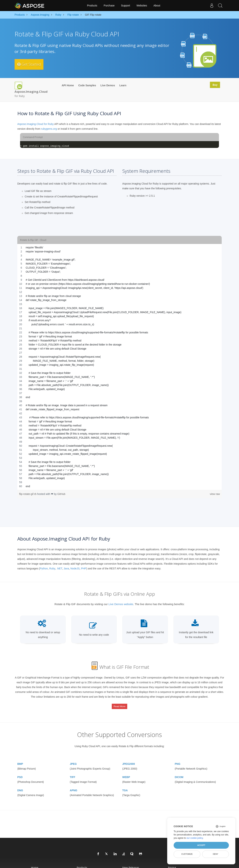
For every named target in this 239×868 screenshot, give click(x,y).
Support (125, 6)
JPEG (73, 757)
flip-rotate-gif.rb (28, 494)
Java (66, 568)
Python (44, 568)
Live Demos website (121, 604)
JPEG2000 (129, 757)
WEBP (126, 770)
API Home (68, 85)
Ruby (52, 568)
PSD (20, 770)
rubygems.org (49, 129)
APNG (73, 784)
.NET (59, 568)
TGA (125, 784)
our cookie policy (195, 838)
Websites (142, 6)
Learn (123, 85)
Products (92, 6)
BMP (20, 757)
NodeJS (75, 568)
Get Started (32, 64)
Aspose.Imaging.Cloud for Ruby (36, 124)
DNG (20, 784)
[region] (119, 367)
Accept (201, 845)
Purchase (109, 6)
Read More (119, 704)
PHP (84, 568)
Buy (214, 85)
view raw (215, 494)
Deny (216, 854)
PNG (178, 757)
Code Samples (87, 85)
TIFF (73, 770)
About (157, 6)
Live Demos (108, 85)
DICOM (179, 770)
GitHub (61, 494)
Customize (187, 854)
